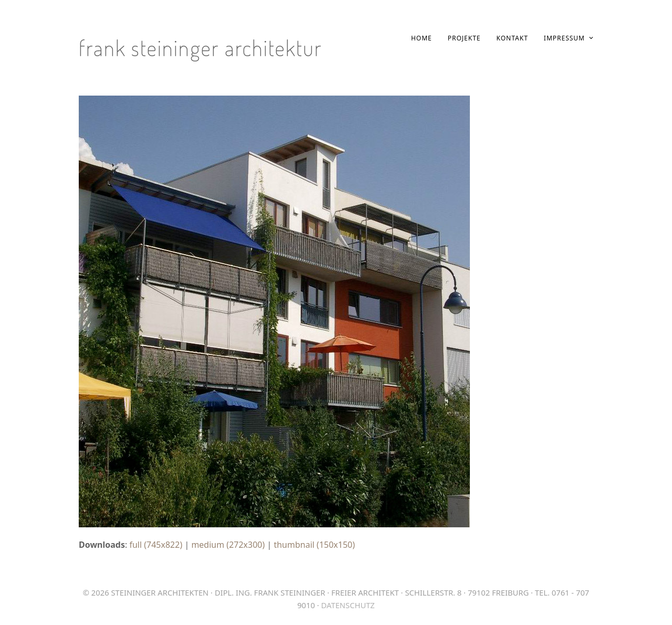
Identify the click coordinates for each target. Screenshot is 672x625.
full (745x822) (156, 545)
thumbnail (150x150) (314, 545)
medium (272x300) (228, 545)
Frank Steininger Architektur (201, 48)
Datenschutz (348, 605)
